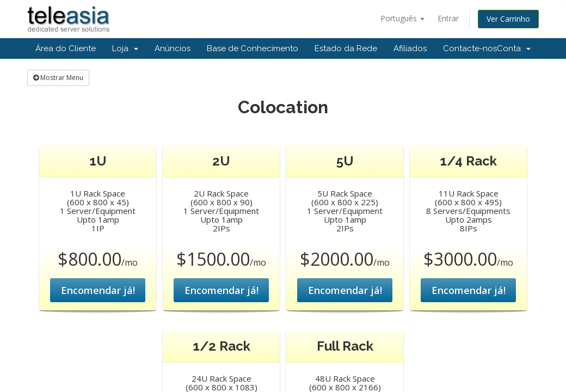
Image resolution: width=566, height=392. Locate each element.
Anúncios (173, 48)
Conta (514, 48)
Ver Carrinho (508, 19)
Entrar (448, 18)
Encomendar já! (98, 290)
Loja (125, 48)
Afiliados (410, 48)
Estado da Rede (346, 48)
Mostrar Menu (58, 78)
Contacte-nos (470, 48)
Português (402, 18)
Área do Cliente (66, 48)
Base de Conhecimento (253, 48)
